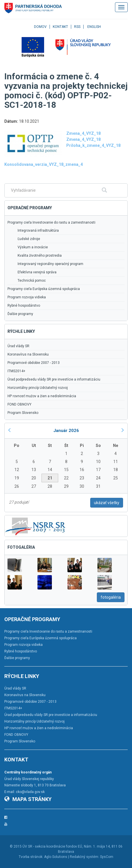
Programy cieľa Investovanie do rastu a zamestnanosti (51, 222)
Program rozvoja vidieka (27, 297)
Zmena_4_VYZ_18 (83, 133)
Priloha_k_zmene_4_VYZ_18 (93, 145)
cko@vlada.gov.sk (30, 792)
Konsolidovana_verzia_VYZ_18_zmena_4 (44, 164)
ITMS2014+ (16, 371)
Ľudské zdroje (29, 239)
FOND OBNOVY (19, 404)
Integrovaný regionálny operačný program (50, 264)
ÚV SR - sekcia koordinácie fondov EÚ (52, 846)
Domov (40, 27)
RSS (77, 27)
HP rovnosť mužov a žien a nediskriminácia (42, 396)
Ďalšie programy (20, 314)
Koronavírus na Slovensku (28, 354)
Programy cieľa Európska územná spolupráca (44, 289)
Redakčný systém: (84, 857)
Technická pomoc (32, 281)
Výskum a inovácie (33, 247)
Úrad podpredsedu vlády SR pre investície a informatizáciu (54, 379)
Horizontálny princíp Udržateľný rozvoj (38, 388)
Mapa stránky (28, 799)
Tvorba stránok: (31, 857)
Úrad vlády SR (18, 346)
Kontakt (60, 27)
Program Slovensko (23, 413)
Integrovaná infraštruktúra (38, 231)
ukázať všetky (107, 503)
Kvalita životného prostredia (40, 256)
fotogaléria (111, 597)
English (94, 27)
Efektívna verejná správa (37, 272)
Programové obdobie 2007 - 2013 (34, 363)
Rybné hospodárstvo (24, 306)
